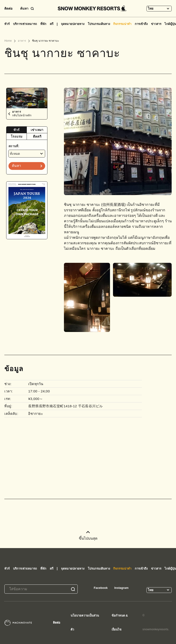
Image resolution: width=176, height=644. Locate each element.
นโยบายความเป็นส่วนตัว (85, 622)
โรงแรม (17, 136)
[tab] (17, 130)
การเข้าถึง (141, 24)
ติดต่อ (8, 8)
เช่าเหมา (37, 130)
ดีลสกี (37, 136)
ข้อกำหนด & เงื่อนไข (120, 622)
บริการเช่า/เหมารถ (25, 24)
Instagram (121, 588)
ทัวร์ (7, 24)
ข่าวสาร (156, 24)
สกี (52, 24)
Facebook (101, 588)
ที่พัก (43, 24)
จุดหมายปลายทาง (73, 24)
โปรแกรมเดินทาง (99, 24)
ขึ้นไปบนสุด (88, 536)
